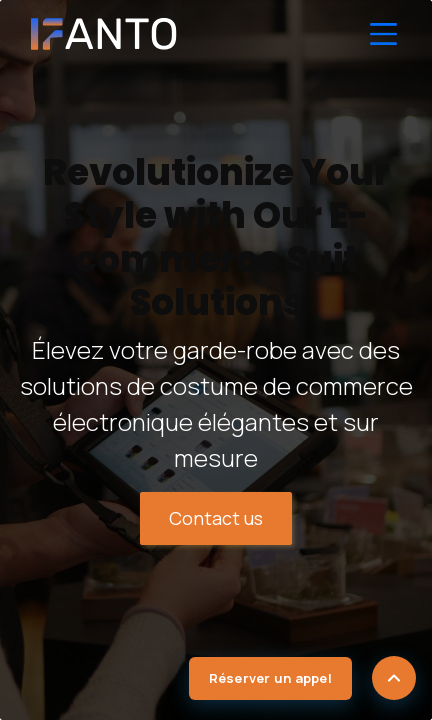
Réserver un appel (270, 678)
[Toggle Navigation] (384, 34)
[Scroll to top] (394, 678)
